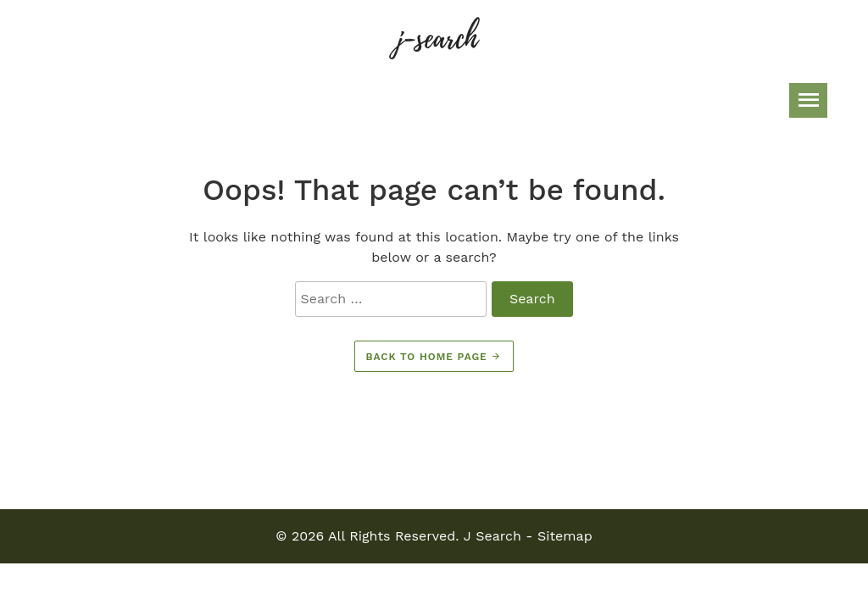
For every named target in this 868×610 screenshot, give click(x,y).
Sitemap (565, 536)
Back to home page (434, 357)
